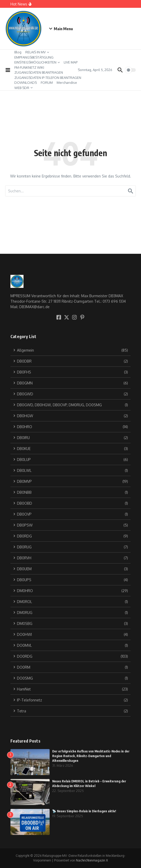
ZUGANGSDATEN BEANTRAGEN (39, 72)
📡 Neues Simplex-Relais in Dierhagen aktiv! (84, 811)
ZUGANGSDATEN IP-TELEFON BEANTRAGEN (48, 78)
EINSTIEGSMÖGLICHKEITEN (37, 62)
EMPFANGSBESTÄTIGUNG (34, 57)
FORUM (47, 83)
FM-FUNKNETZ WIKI (29, 67)
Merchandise (67, 83)
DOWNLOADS (26, 83)
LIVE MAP (71, 62)
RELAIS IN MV (37, 52)
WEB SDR (23, 88)
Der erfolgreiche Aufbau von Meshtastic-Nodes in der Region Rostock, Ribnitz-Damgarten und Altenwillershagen (91, 756)
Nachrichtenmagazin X (92, 860)
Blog (18, 52)
